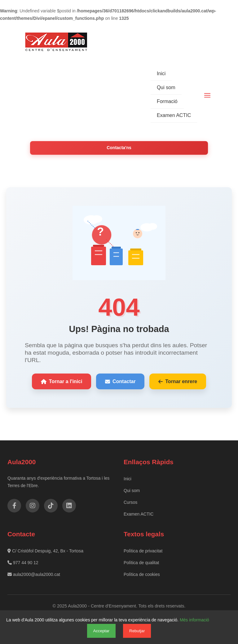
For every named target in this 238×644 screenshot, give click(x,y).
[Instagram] (33, 506)
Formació (167, 101)
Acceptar (101, 631)
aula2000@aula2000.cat (34, 574)
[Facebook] (14, 506)
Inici (161, 73)
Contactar (120, 381)
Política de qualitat (141, 563)
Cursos (130, 502)
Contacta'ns (119, 148)
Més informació (194, 620)
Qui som (166, 87)
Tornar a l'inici (62, 381)
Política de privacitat (143, 551)
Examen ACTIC (174, 115)
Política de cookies (142, 574)
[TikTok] (51, 506)
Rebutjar (137, 631)
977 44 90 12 (23, 563)
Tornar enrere (178, 381)
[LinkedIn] (69, 506)
